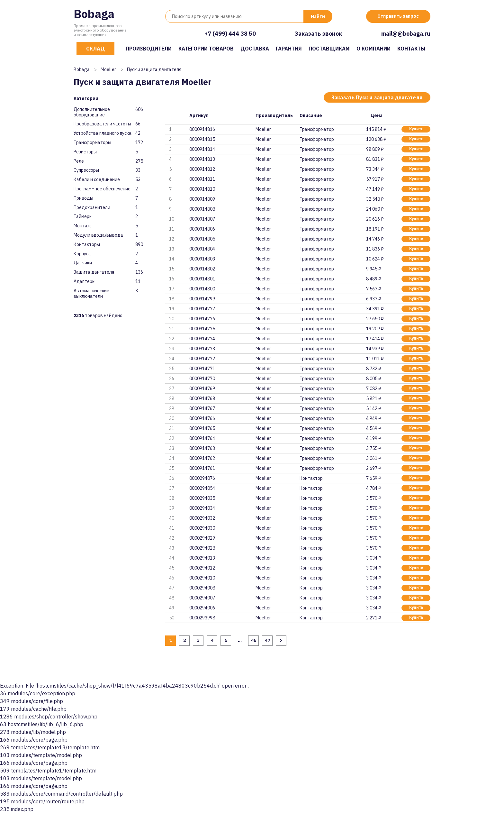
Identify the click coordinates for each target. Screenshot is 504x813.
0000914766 (202, 418)
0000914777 (202, 309)
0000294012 (202, 568)
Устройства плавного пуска (103, 133)
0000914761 (202, 468)
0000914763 (202, 448)
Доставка (255, 49)
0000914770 (202, 379)
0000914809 (202, 199)
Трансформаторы (92, 143)
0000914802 (202, 269)
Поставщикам (329, 49)
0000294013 (202, 558)
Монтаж (82, 226)
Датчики (83, 263)
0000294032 (202, 518)
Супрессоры (86, 170)
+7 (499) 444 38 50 (230, 34)
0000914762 (202, 458)
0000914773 (202, 349)
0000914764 (202, 438)
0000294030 (202, 528)
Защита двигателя (94, 272)
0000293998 (202, 618)
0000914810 (202, 189)
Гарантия (289, 49)
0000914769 (202, 388)
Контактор (311, 478)
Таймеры (83, 217)
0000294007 (202, 598)
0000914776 (202, 319)
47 (267, 640)
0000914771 (202, 369)
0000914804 (202, 249)
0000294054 (202, 488)
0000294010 (202, 578)
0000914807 (202, 219)
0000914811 (202, 179)
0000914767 (202, 408)
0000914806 (202, 229)
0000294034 (202, 508)
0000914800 (202, 289)
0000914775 (202, 329)
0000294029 (202, 538)
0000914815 (202, 139)
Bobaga (94, 14)
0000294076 (202, 478)
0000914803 (202, 259)
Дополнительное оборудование (92, 112)
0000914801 (202, 279)
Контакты (411, 49)
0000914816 (202, 129)
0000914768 (202, 398)
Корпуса (82, 254)
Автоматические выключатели (91, 294)
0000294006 (202, 608)
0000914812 (202, 169)
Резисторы (85, 152)
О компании (373, 49)
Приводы (83, 198)
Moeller (108, 69)
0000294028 (202, 548)
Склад (95, 49)
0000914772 (202, 359)
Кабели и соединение (97, 180)
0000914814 (202, 149)
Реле (79, 161)
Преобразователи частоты (102, 124)
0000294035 (202, 498)
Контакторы (87, 245)
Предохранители (92, 208)
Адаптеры (85, 282)
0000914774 (202, 339)
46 (254, 640)
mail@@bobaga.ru (406, 34)
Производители (149, 49)
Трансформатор (317, 129)
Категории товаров (206, 49)
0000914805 (202, 239)
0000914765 (202, 428)
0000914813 (202, 159)
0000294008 (202, 588)
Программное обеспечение (102, 189)
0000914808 (202, 209)
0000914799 (202, 299)
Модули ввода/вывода (98, 235)
